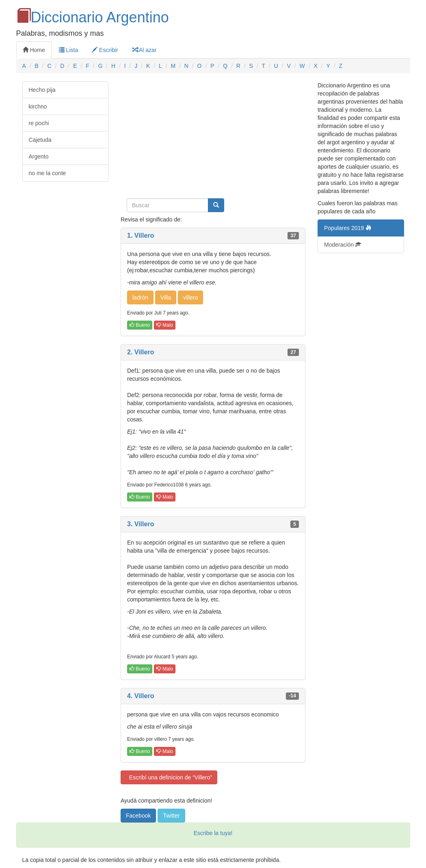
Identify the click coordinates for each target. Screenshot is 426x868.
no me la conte (48, 173)
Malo (165, 325)
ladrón (140, 297)
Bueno (140, 325)
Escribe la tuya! (213, 833)
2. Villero (141, 352)
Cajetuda (40, 140)
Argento (39, 156)
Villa (166, 297)
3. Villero (141, 524)
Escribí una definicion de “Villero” (169, 777)
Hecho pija (42, 90)
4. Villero (141, 696)
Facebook (138, 816)
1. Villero (141, 235)
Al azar (144, 50)
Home (34, 50)
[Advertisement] (213, 138)
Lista (68, 50)
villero (191, 297)
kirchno (38, 106)
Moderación (343, 245)
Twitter (171, 816)
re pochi (39, 123)
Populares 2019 (348, 228)
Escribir (105, 50)
